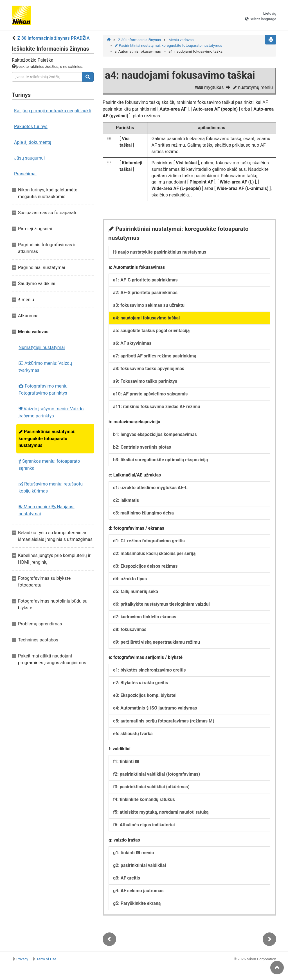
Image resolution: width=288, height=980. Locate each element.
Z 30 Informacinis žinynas (139, 40)
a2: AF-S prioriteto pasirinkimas (145, 293)
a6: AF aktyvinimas (132, 343)
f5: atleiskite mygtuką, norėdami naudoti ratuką (161, 812)
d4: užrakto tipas (130, 579)
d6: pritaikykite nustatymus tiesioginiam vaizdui (161, 604)
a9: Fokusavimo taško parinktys (145, 381)
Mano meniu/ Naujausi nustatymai (47, 510)
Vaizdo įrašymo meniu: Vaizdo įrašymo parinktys (51, 412)
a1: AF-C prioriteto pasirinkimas (145, 280)
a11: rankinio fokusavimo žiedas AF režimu (157, 407)
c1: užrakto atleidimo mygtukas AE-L (150, 488)
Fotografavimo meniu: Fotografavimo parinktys (44, 390)
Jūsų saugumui (29, 158)
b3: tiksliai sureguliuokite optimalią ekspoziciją (160, 460)
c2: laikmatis (126, 500)
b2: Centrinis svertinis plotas (142, 447)
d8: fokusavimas (130, 629)
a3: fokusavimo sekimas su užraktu (149, 305)
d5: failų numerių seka (136, 591)
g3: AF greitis (127, 878)
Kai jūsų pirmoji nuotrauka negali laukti (53, 111)
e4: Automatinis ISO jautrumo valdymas (155, 708)
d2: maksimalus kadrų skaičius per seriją (154, 553)
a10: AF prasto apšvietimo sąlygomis (150, 394)
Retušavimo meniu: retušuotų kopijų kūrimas (51, 487)
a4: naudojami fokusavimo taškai (146, 318)
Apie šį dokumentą (33, 142)
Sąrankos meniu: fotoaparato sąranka (49, 465)
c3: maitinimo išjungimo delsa (143, 513)
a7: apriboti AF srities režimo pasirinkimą (155, 356)
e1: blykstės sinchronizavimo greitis (149, 670)
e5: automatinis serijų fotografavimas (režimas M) (164, 721)
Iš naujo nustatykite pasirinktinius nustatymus (160, 252)
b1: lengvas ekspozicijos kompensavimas (155, 434)
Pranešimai (25, 174)
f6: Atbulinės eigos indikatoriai (144, 825)
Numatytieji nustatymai (42, 347)
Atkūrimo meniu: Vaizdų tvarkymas (45, 367)
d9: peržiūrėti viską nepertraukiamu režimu (157, 642)
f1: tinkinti (126, 761)
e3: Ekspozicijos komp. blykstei (145, 695)
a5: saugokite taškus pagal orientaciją (151, 331)
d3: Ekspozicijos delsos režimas (145, 566)
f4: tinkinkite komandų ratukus (144, 799)
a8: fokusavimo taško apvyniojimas (149, 369)
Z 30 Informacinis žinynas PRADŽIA (54, 38)
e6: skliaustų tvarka (133, 734)
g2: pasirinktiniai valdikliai (139, 865)
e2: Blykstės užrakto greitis (140, 683)
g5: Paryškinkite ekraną (137, 903)
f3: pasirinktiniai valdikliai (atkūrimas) (151, 787)
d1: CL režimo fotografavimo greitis (149, 541)
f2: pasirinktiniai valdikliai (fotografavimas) (157, 774)
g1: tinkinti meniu (133, 853)
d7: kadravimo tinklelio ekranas (145, 617)
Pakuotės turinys (31, 127)
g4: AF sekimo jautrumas (138, 891)
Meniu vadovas (181, 40)
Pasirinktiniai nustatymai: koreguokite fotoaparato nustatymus (47, 438)
